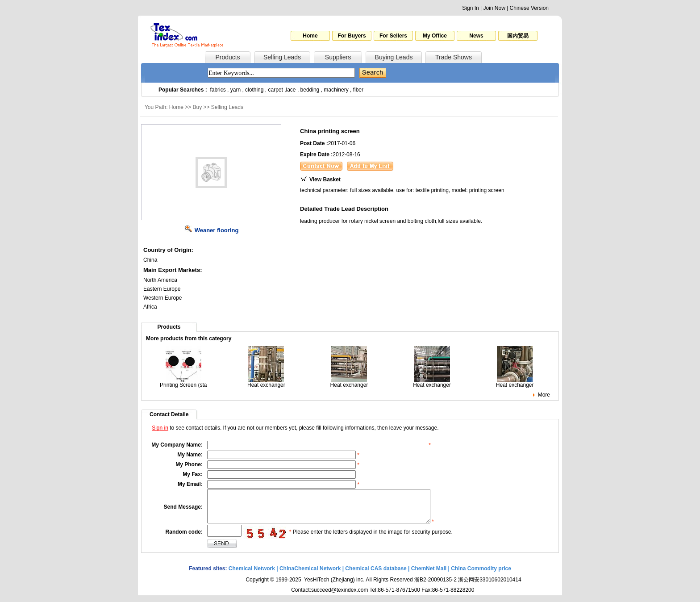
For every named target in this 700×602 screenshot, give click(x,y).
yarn (235, 90)
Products (227, 57)
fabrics (218, 90)
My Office (435, 36)
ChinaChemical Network (310, 575)
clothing (254, 90)
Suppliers (338, 57)
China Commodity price (481, 575)
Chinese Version (529, 8)
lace (291, 90)
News (476, 36)
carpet (276, 90)
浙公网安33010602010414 (490, 586)
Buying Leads (394, 57)
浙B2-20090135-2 (435, 586)
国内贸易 (518, 36)
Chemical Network (252, 575)
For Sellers (393, 36)
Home (310, 36)
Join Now (494, 8)
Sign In (470, 8)
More (544, 395)
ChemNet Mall (429, 575)
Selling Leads (282, 57)
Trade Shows (454, 57)
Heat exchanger (266, 383)
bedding (310, 90)
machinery (336, 90)
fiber (358, 90)
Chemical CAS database (376, 575)
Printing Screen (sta (183, 383)
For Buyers (352, 36)
